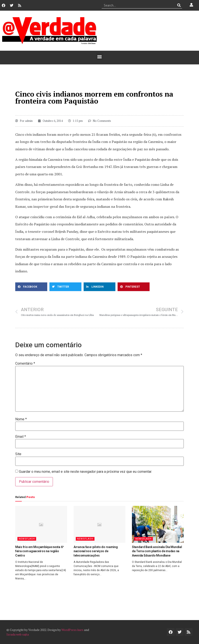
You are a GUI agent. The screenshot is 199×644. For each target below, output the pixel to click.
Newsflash (27, 539)
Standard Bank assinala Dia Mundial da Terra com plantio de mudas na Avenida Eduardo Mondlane (157, 551)
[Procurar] (179, 5)
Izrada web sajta (18, 634)
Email (21, 437)
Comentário (25, 364)
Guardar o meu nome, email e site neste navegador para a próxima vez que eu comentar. (85, 472)
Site (18, 454)
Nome (21, 419)
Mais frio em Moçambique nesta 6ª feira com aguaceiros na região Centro (40, 551)
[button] (100, 56)
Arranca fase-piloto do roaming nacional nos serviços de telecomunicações (96, 551)
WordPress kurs (72, 630)
